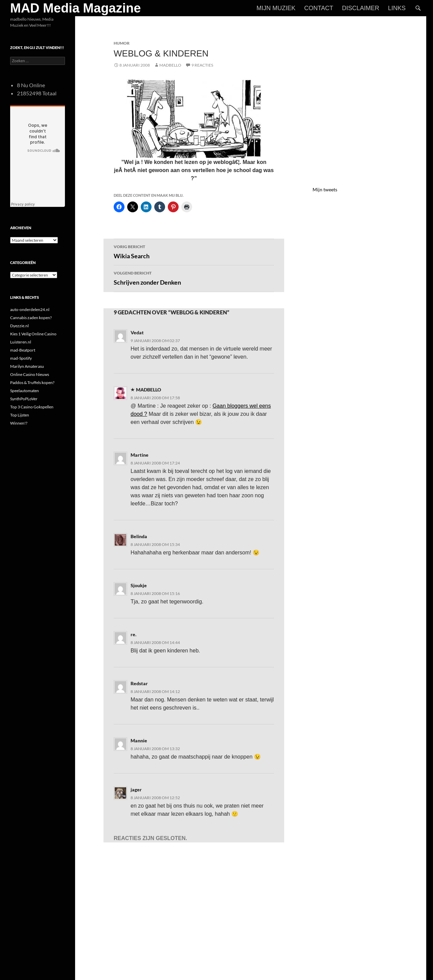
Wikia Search (194, 251)
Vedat (137, 332)
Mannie (139, 740)
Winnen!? (19, 423)
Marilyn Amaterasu (27, 366)
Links (397, 8)
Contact (319, 8)
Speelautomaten (25, 391)
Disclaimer (361, 8)
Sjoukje (139, 585)
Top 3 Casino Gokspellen (32, 407)
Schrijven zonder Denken (194, 278)
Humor (122, 43)
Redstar (139, 683)
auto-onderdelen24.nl (30, 309)
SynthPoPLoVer (24, 399)
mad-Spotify (21, 358)
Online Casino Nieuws (30, 374)
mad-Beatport (23, 350)
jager (136, 790)
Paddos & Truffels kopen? (32, 383)
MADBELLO (170, 65)
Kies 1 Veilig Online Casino (33, 334)
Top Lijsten (20, 415)
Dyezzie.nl (19, 326)
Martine (140, 455)
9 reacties (202, 65)
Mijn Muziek (276, 8)
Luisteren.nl (21, 342)
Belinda (139, 536)
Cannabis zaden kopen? (31, 318)
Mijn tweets (325, 189)
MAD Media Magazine (75, 8)
